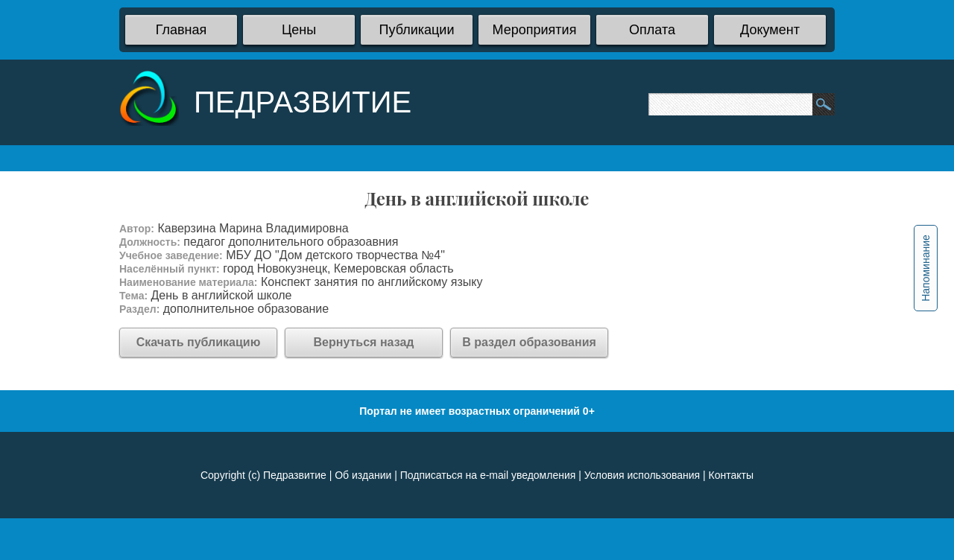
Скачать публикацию (199, 342)
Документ (770, 30)
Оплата (652, 30)
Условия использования (642, 475)
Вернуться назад (364, 342)
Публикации (417, 30)
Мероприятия (535, 30)
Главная (181, 30)
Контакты (731, 475)
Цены (299, 30)
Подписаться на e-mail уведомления (488, 475)
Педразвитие (295, 475)
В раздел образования (529, 342)
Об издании (363, 475)
